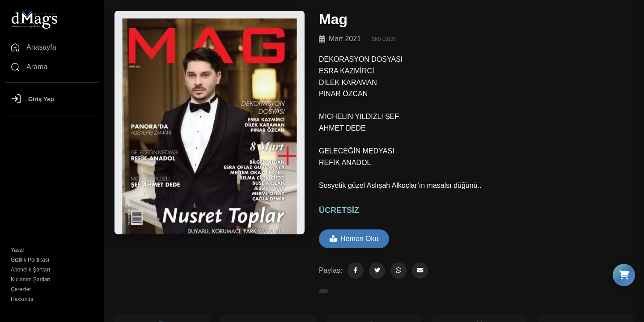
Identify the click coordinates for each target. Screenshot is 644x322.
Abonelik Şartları (30, 270)
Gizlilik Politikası (30, 260)
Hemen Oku (354, 239)
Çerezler (21, 289)
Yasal (17, 250)
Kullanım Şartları (31, 280)
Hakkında (22, 299)
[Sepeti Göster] (624, 275)
